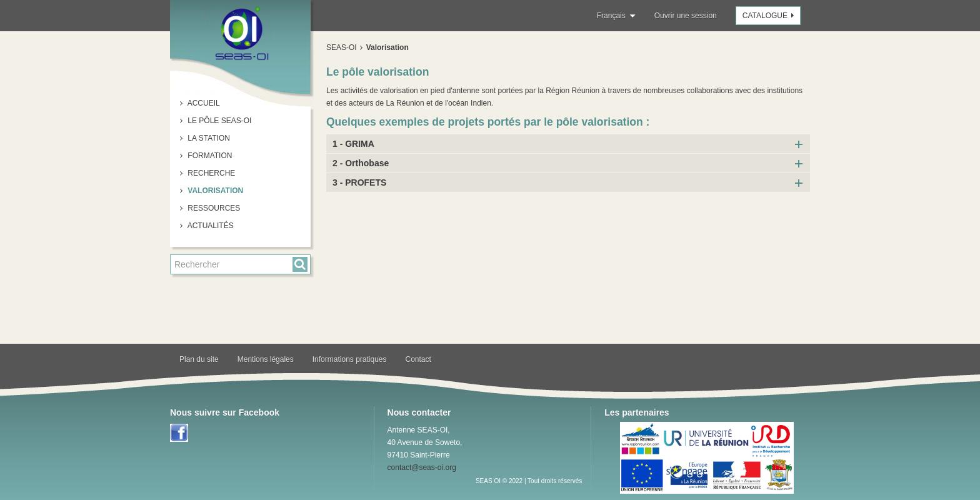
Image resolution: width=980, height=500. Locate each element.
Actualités (210, 226)
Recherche (210, 173)
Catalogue (770, 16)
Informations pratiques (350, 359)
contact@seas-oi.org (422, 467)
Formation (209, 156)
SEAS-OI (342, 47)
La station (208, 138)
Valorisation (214, 191)
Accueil (203, 103)
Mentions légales (266, 359)
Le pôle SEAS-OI (218, 121)
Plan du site (199, 359)
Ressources (213, 208)
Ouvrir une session (686, 16)
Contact (418, 359)
